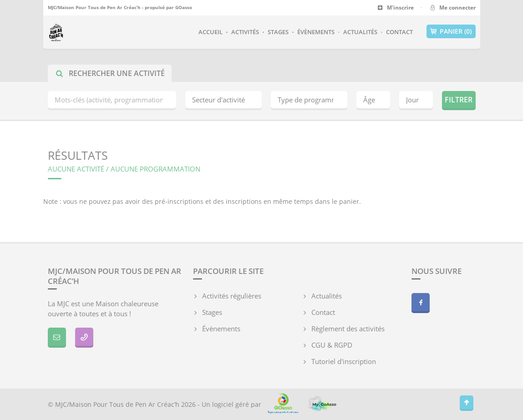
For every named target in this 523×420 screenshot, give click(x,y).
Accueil (211, 32)
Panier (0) (451, 31)
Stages (278, 32)
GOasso (184, 7)
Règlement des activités (348, 329)
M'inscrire (396, 8)
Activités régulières (232, 296)
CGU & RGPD (332, 345)
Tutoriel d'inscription (344, 361)
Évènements (316, 32)
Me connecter (452, 8)
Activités (245, 32)
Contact (399, 32)
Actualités (360, 32)
